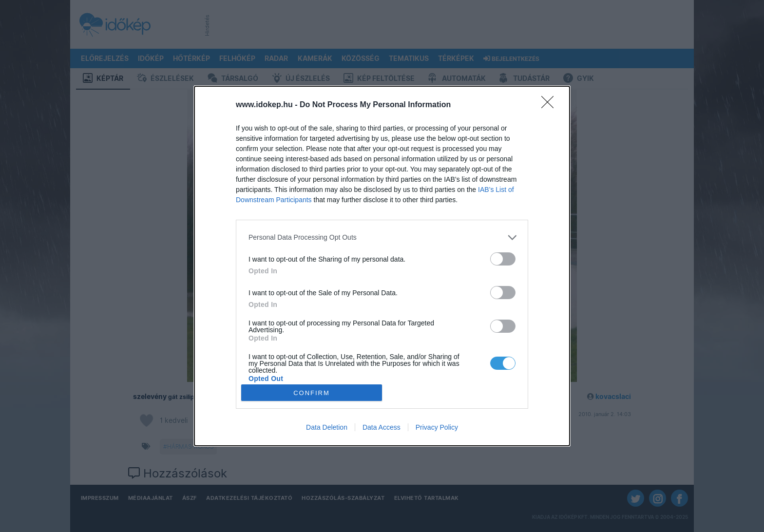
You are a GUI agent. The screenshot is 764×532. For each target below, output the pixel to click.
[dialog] (382, 266)
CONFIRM (312, 392)
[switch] (503, 259)
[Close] (551, 105)
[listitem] (382, 237)
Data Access (382, 427)
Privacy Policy (437, 427)
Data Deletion (327, 427)
